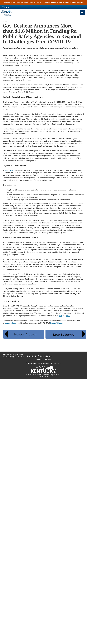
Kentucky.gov (44, 377)
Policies (29, 363)
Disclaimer (45, 363)
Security (37, 363)
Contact (39, 360)
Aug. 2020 (9, 170)
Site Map (47, 360)
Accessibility (56, 363)
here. (68, 316)
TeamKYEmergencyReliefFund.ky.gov (66, 2)
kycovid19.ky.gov (57, 323)
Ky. (5, 7)
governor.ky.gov (11, 323)
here (60, 316)
